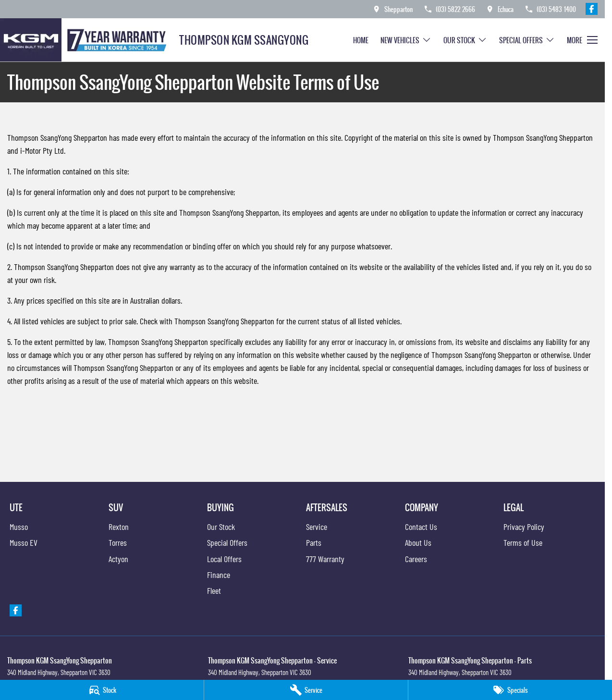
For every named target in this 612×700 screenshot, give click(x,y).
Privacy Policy (524, 527)
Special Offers (227, 542)
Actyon (118, 559)
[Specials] (510, 690)
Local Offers (224, 559)
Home (361, 40)
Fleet (214, 590)
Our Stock (221, 527)
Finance (219, 575)
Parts (314, 542)
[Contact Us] (392, 9)
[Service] (306, 690)
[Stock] (102, 690)
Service (317, 527)
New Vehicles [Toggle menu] (406, 40)
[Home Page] (86, 40)
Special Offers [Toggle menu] (527, 40)
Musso (19, 527)
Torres (118, 542)
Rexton (119, 527)
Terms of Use (523, 542)
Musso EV (24, 542)
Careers (416, 559)
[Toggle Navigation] (582, 40)
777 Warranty (325, 559)
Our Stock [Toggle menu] (465, 40)
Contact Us (421, 527)
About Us (418, 542)
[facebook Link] (592, 9)
